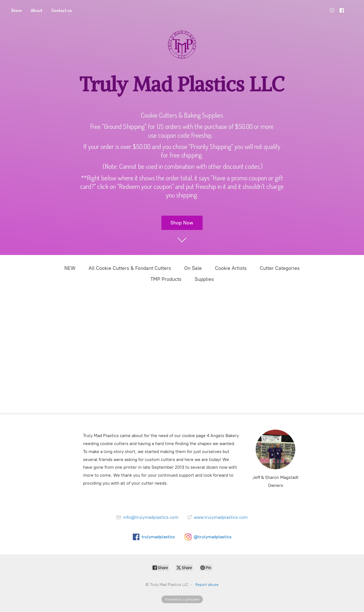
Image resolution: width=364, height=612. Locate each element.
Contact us (62, 10)
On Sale (193, 268)
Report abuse (207, 585)
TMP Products (166, 279)
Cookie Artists (231, 268)
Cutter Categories (280, 268)
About (37, 10)
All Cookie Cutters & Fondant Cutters (130, 268)
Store (16, 10)
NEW (70, 268)
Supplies (204, 279)
